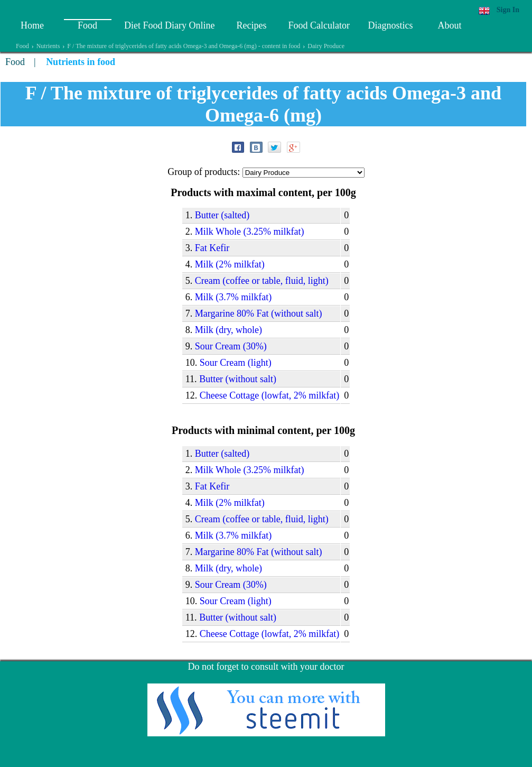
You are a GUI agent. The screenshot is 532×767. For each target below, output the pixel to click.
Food (87, 25)
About (449, 25)
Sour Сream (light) (236, 363)
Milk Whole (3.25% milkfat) (250, 232)
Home (32, 25)
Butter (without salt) (238, 379)
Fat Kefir (212, 248)
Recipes (251, 25)
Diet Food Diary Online (169, 25)
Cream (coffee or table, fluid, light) (262, 281)
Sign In (508, 10)
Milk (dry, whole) (228, 330)
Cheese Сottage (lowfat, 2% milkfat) (269, 395)
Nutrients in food (81, 62)
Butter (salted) (222, 215)
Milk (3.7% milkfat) (233, 297)
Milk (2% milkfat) (230, 264)
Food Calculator (319, 25)
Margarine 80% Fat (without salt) (259, 313)
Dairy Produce (326, 46)
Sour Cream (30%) (231, 346)
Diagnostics (390, 25)
